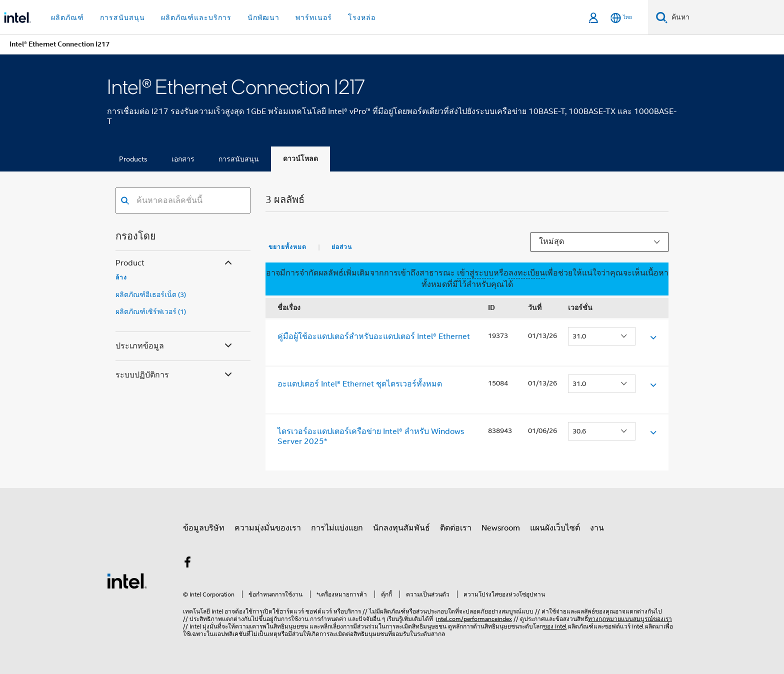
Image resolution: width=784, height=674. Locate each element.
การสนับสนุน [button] (122, 17)
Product (175, 263)
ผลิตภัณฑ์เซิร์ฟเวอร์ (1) (151, 311)
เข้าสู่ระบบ (475, 273)
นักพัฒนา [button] (263, 17)
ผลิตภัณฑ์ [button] (67, 17)
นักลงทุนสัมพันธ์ (401, 528)
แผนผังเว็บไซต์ (555, 528)
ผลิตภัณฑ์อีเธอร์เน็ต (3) (151, 294)
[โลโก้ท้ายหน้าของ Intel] (127, 580)
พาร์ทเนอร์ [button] (314, 17)
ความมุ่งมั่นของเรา (268, 528)
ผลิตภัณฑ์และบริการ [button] (196, 17)
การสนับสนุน (239, 159)
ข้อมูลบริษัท (204, 528)
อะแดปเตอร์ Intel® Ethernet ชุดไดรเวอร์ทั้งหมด (360, 384)
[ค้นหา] (662, 17)
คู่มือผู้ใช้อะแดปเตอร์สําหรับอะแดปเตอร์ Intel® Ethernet (374, 336)
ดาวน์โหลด (300, 159)
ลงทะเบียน (527, 273)
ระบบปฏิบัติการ (175, 375)
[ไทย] (621, 18)
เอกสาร (183, 159)
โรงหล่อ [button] (362, 17)
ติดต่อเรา (456, 528)
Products (133, 159)
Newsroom (501, 528)
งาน (597, 528)
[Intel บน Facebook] (187, 564)
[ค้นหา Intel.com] (726, 17)
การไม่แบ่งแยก (337, 528)
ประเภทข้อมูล (175, 346)
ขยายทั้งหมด (287, 247)
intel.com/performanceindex (474, 619)
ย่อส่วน (342, 247)
